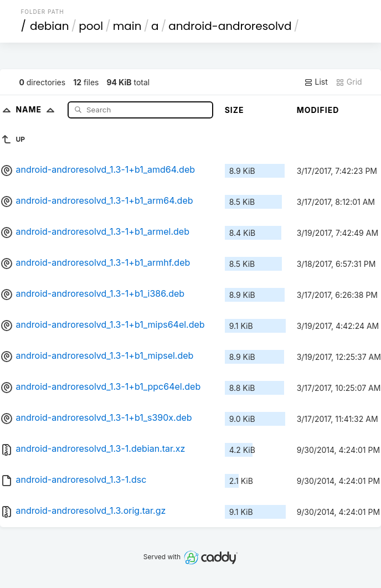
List (316, 82)
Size (235, 110)
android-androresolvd (230, 26)
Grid (349, 82)
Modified (318, 110)
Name (37, 109)
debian (50, 26)
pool (91, 26)
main (127, 26)
